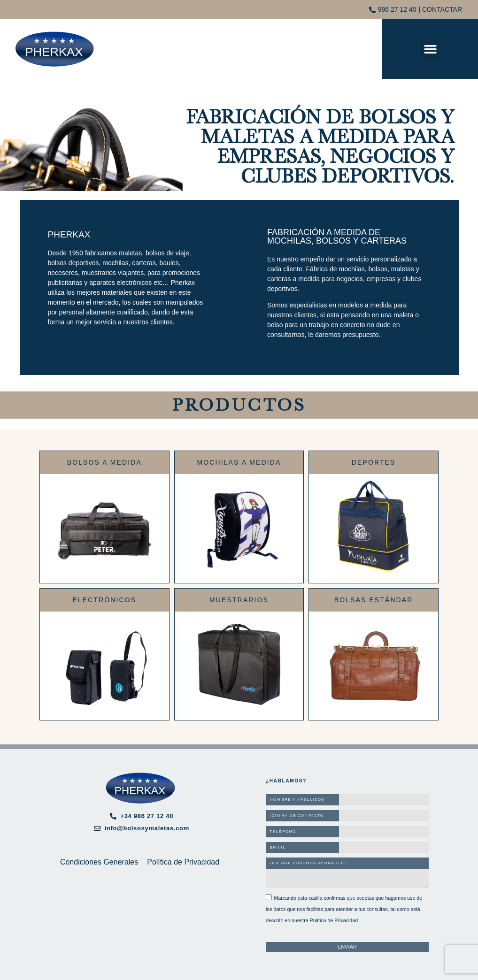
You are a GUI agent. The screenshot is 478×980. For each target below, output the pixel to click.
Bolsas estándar (374, 600)
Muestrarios (239, 600)
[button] (430, 49)
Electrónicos (104, 600)
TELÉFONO (283, 832)
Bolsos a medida (104, 462)
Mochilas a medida (239, 462)
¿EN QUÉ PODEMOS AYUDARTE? (308, 863)
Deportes (374, 462)
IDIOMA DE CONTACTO (297, 816)
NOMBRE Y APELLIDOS (297, 800)
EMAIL (278, 848)
